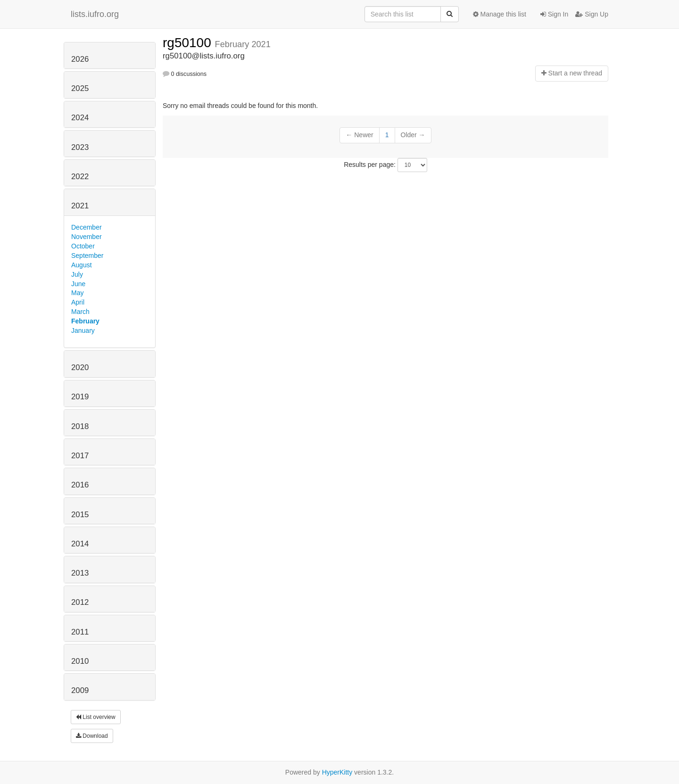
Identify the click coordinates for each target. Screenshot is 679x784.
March (80, 312)
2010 (80, 661)
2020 (80, 367)
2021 (80, 206)
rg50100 (189, 43)
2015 (80, 515)
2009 (80, 690)
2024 (80, 118)
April (78, 302)
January (83, 330)
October (83, 246)
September (87, 256)
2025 (80, 88)
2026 (80, 59)
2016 (80, 485)
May (77, 293)
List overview (96, 717)
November (87, 237)
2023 (80, 147)
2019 (80, 397)
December (87, 227)
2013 (80, 573)
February (85, 321)
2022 (80, 177)
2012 (80, 602)
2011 (80, 632)
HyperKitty (337, 772)
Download (92, 736)
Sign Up (592, 14)
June (78, 284)
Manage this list (500, 14)
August (82, 265)
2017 (80, 456)
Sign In (554, 14)
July (77, 274)
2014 (80, 544)
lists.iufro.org (95, 14)
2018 (80, 426)
